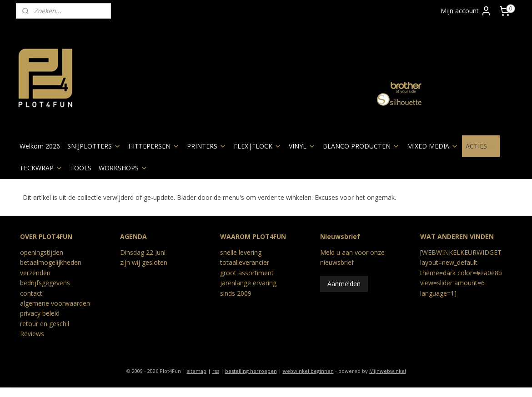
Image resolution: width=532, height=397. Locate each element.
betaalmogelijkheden (51, 262)
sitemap (197, 371)
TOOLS (81, 168)
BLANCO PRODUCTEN (361, 146)
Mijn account (466, 11)
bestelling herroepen (251, 371)
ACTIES (481, 146)
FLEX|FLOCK (258, 146)
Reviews (32, 334)
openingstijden (42, 252)
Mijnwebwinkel (388, 371)
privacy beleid (40, 313)
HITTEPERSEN (154, 146)
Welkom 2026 (40, 146)
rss (216, 371)
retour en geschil (45, 324)
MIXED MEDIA (433, 146)
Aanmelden (344, 284)
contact (31, 293)
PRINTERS (207, 146)
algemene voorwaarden (55, 303)
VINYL (302, 146)
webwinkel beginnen (308, 371)
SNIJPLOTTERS (94, 146)
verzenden (35, 273)
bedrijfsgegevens (45, 283)
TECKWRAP (41, 168)
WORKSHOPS (123, 168)
